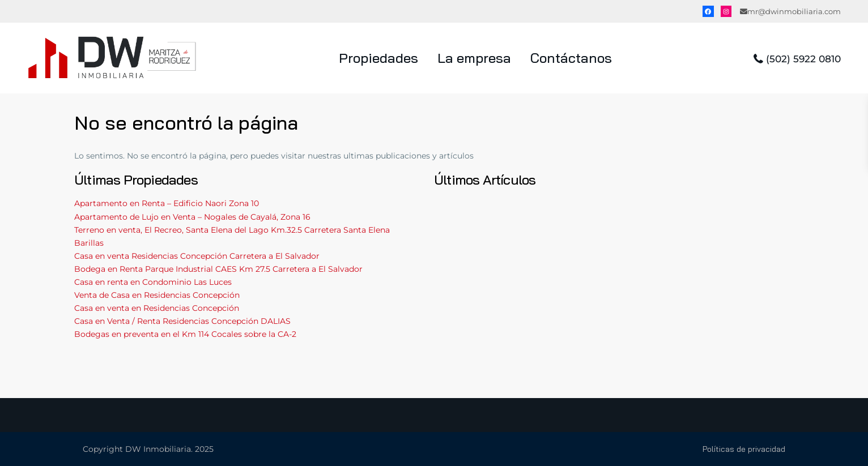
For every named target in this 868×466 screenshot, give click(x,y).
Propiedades (378, 58)
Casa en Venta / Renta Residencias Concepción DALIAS (182, 321)
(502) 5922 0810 (803, 59)
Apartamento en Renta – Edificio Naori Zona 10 (167, 203)
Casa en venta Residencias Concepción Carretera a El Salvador (197, 256)
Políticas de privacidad (744, 449)
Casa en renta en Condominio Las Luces (153, 282)
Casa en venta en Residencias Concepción (157, 308)
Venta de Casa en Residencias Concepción (157, 295)
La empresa (474, 58)
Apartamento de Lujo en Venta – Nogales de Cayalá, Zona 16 (192, 217)
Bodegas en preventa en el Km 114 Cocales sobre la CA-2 (185, 334)
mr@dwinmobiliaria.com (794, 11)
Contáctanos (571, 58)
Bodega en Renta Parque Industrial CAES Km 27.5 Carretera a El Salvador (218, 269)
